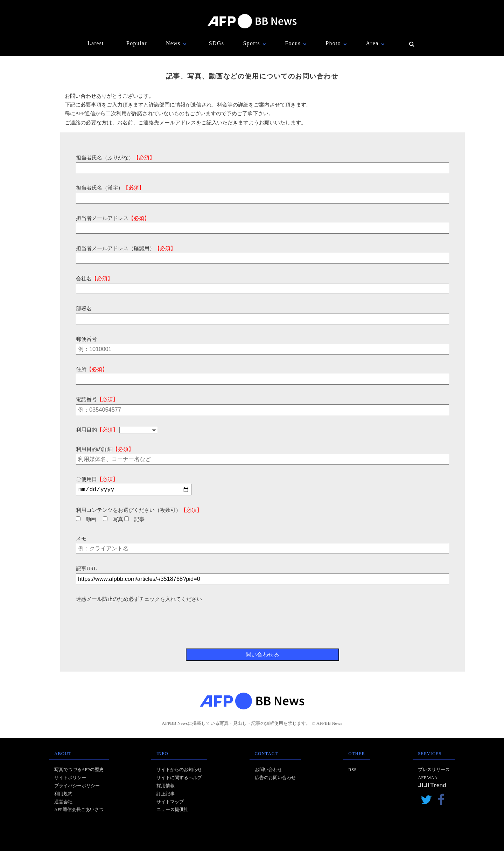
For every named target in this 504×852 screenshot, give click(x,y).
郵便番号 (86, 339)
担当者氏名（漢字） (110, 188)
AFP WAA (428, 779)
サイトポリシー (70, 779)
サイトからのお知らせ (179, 771)
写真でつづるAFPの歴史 (79, 771)
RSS (352, 771)
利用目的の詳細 (105, 449)
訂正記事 (166, 795)
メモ (81, 540)
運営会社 (63, 803)
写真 (113, 520)
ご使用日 (97, 479)
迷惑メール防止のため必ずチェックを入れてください (139, 600)
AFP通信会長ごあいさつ (79, 810)
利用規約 (63, 795)
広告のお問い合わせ (275, 779)
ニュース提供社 (172, 810)
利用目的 (97, 430)
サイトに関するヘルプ (179, 779)
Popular (137, 43)
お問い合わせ (268, 771)
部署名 (84, 309)
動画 (86, 520)
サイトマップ (170, 803)
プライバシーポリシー (77, 787)
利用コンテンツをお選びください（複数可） (139, 511)
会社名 (94, 279)
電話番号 (97, 399)
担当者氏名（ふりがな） (115, 158)
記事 (134, 520)
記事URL (86, 570)
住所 (92, 369)
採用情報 (166, 787)
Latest (96, 43)
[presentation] (129, 618)
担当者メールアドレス (113, 218)
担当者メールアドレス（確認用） (126, 248)
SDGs (216, 43)
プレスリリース (434, 771)
